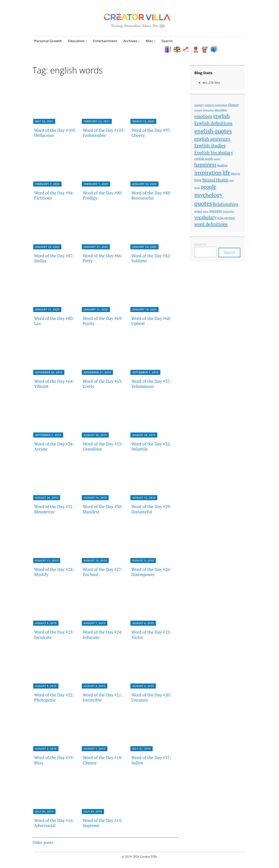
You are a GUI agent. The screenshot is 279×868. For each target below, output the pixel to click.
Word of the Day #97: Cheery (151, 133)
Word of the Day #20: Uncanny (151, 698)
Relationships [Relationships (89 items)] (225, 205)
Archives (130, 41)
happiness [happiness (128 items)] (205, 165)
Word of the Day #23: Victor (151, 635)
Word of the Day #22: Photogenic (54, 698)
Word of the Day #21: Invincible (103, 698)
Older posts (43, 843)
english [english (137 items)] (221, 116)
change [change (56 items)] (233, 105)
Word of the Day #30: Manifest (103, 510)
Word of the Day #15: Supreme (103, 823)
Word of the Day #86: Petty (103, 259)
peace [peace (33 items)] (197, 188)
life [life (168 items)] (226, 173)
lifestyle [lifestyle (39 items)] (236, 174)
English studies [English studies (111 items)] (210, 146)
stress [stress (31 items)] (206, 212)
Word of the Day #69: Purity (103, 321)
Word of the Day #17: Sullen (151, 761)
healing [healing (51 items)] (222, 166)
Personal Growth (48, 41)
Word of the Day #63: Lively (103, 384)
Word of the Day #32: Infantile (151, 447)
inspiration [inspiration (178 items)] (208, 173)
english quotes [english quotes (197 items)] (213, 131)
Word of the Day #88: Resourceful (151, 196)
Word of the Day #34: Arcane (54, 447)
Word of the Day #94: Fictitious (54, 196)
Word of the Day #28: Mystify (54, 572)
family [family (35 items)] (217, 159)
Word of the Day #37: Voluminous (151, 384)
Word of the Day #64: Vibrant (54, 384)
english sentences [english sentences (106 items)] (212, 139)
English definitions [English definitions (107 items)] (213, 124)
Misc (149, 41)
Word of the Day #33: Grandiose (103, 447)
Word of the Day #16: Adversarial (54, 823)
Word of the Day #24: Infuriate (103, 635)
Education (76, 41)
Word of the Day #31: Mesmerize (54, 510)
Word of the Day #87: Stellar (54, 259)
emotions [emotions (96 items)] (203, 117)
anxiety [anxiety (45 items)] (199, 105)
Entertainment (105, 41)
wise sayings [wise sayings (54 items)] (226, 218)
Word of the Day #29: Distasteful (151, 510)
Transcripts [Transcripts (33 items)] (228, 212)
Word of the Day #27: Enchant (103, 572)
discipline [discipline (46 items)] (221, 110)
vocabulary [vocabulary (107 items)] (205, 218)
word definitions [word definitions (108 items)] (211, 225)
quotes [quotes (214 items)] (203, 204)
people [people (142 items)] (209, 187)
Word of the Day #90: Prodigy (103, 196)
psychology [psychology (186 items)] (208, 195)
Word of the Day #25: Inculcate (54, 635)
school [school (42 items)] (198, 212)
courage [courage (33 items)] (198, 111)
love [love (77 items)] (198, 180)
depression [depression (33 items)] (209, 111)
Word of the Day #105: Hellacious (55, 133)
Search (167, 41)
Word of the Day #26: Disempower (151, 572)
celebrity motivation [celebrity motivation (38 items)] (216, 106)
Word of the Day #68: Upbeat (151, 321)
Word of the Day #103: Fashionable (104, 133)
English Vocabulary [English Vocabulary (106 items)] (214, 153)
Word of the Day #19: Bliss (54, 761)
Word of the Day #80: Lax (54, 321)
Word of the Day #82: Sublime (151, 259)
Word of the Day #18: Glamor (103, 761)
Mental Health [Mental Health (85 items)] (215, 180)
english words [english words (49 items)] (204, 159)
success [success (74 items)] (216, 211)
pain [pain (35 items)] (232, 181)
